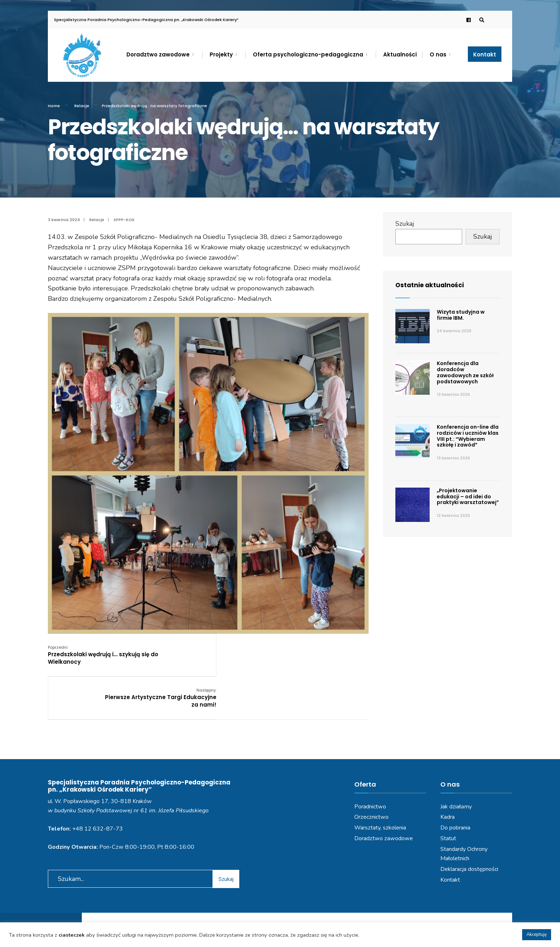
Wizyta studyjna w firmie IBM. (461, 315)
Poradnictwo (370, 763)
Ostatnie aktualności (431, 285)
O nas (438, 54)
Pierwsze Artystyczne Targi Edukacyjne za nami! (312, 655)
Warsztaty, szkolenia (380, 784)
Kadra (447, 774)
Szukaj (405, 224)
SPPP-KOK (124, 220)
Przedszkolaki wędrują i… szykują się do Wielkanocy (103, 655)
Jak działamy (456, 763)
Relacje (82, 106)
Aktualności (400, 54)
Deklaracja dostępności (469, 826)
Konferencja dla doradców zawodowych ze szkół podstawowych (465, 372)
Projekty (221, 54)
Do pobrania (455, 784)
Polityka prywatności (247, 921)
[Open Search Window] (481, 20)
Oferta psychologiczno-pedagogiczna (308, 54)
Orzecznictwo (371, 774)
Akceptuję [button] (537, 934)
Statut (448, 795)
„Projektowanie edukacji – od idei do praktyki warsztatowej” (468, 497)
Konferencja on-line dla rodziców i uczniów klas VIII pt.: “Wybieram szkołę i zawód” (468, 436)
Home (54, 106)
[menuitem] (164, 53)
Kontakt (485, 54)
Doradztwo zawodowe (158, 54)
